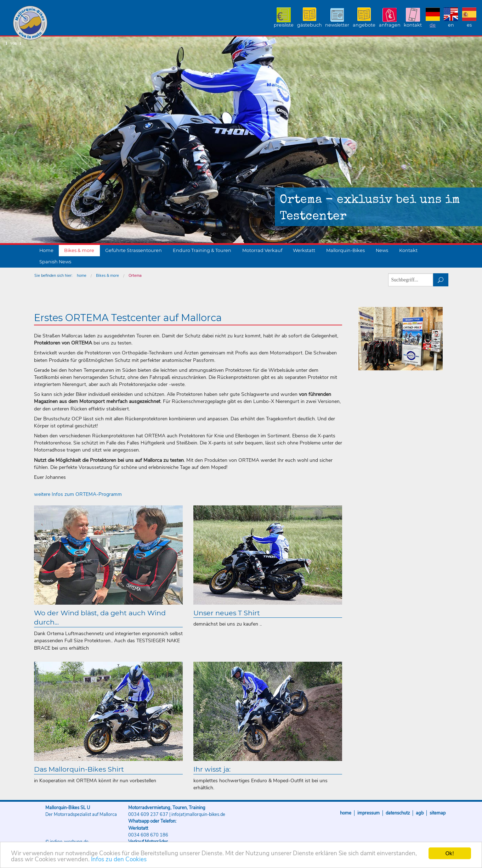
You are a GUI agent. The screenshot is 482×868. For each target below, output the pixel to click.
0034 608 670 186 (148, 835)
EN (451, 25)
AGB (420, 813)
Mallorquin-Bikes (72, 23)
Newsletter (337, 25)
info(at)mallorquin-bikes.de (198, 814)
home (82, 276)
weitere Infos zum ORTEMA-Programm (78, 494)
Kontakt (413, 25)
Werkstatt (304, 250)
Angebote (364, 25)
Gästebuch (310, 25)
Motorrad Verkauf (262, 250)
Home (46, 250)
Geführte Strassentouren (134, 250)
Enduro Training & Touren (202, 250)
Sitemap (438, 813)
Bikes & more (79, 250)
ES (469, 25)
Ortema (135, 276)
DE (433, 25)
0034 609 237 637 (148, 814)
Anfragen (390, 25)
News (382, 250)
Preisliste (284, 25)
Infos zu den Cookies (119, 860)
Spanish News (55, 262)
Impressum (368, 813)
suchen (441, 280)
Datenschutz (398, 813)
